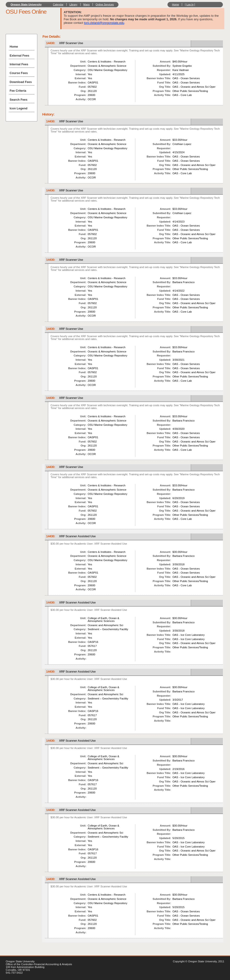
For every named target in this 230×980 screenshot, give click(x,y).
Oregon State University (26, 4)
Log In (190, 4)
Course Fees (19, 73)
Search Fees (19, 100)
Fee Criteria (18, 91)
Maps (87, 4)
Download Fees (21, 82)
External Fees (19, 56)
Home (175, 4)
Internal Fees (19, 64)
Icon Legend (19, 108)
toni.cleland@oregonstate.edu (104, 23)
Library (73, 4)
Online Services (105, 4)
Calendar (58, 4)
